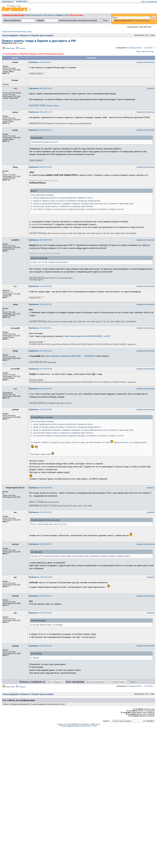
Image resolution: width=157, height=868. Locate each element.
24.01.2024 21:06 (41, 512)
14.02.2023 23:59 (41, 286)
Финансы (25, 36)
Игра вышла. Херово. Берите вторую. (44, 106)
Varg (15, 43)
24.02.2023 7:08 (41, 304)
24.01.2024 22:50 (41, 577)
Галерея (59, 15)
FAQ (66, 15)
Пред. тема (140, 52)
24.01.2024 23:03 (41, 613)
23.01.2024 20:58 (41, 369)
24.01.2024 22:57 (41, 596)
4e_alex (20, 43)
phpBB (74, 724)
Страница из (134, 48)
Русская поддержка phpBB (70, 726)
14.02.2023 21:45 (41, 240)
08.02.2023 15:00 (41, 167)
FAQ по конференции (149, 2)
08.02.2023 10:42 (41, 88)
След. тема (150, 52)
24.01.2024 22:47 (41, 544)
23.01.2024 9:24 (41, 328)
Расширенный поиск (141, 20)
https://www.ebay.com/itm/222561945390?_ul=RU (87, 336)
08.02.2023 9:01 (41, 62)
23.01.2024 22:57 (41, 389)
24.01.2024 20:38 (41, 488)
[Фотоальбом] (149, 62)
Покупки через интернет (42, 36)
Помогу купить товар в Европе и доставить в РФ (39, 41)
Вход (28, 15)
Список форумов (10, 36)
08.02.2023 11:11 (41, 130)
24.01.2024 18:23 (41, 410)
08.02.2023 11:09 (41, 112)
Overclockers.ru (8, 2)
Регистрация (36, 15)
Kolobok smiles (86, 726)
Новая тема (10, 48)
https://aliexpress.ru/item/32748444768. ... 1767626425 (70, 356)
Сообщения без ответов (10, 32)
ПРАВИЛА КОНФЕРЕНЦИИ (13, 15)
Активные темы (26, 32)
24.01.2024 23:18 (41, 646)
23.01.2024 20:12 (41, 351)
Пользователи (49, 15)
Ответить (22, 48)
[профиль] (140, 62)
